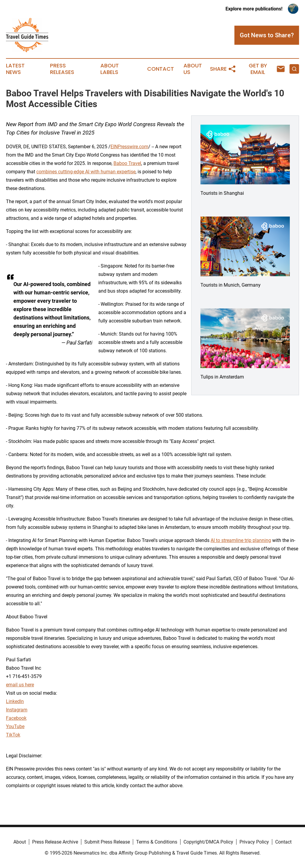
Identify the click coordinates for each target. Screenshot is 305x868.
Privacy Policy (254, 842)
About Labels (110, 69)
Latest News (15, 69)
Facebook (16, 718)
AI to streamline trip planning (241, 540)
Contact (161, 69)
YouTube (15, 726)
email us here (20, 685)
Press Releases (62, 69)
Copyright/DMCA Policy (208, 842)
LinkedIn (15, 701)
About (20, 842)
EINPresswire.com (129, 147)
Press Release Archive (55, 842)
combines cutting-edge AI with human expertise (86, 172)
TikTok (13, 735)
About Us (193, 69)
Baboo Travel (127, 163)
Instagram (17, 710)
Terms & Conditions (157, 842)
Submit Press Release (107, 842)
